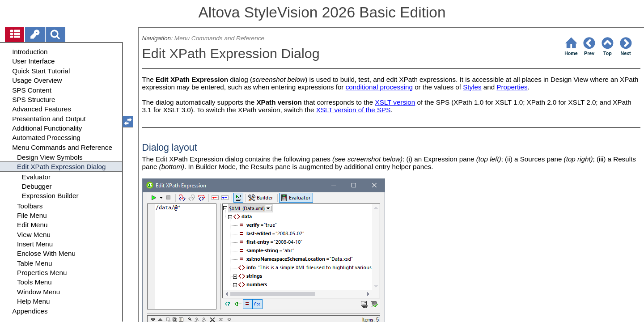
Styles (472, 87)
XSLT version (395, 102)
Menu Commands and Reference (219, 38)
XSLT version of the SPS (354, 110)
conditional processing (379, 87)
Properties (512, 87)
